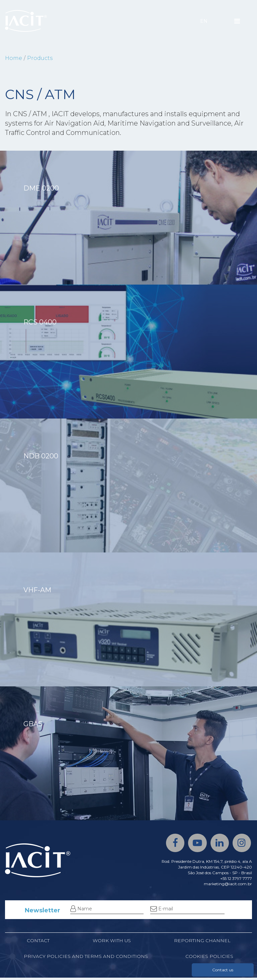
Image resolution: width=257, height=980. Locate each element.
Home (14, 58)
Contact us (223, 970)
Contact (38, 943)
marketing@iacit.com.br (228, 885)
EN (204, 21)
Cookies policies (209, 959)
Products (40, 58)
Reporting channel (202, 943)
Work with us (112, 943)
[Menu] (237, 21)
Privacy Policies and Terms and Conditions (86, 959)
